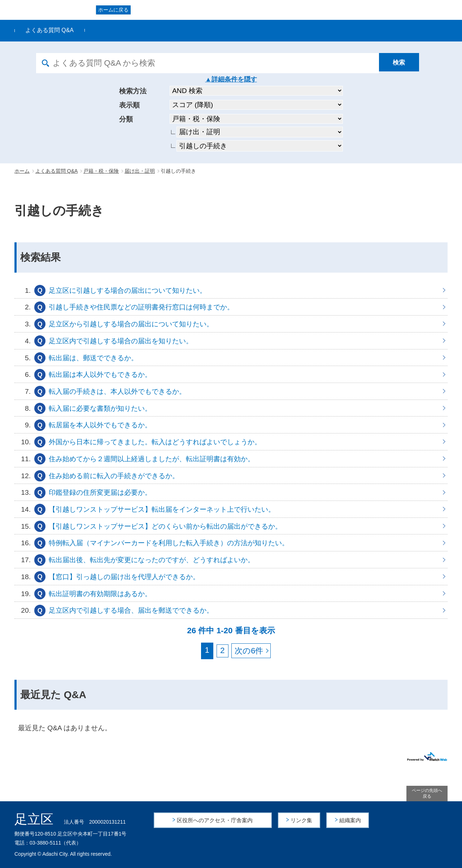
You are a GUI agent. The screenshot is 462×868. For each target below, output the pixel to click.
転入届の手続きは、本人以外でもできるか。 (231, 391)
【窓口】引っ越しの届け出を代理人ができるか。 (231, 577)
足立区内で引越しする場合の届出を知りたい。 (231, 341)
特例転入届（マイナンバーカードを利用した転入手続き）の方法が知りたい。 (231, 543)
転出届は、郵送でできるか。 (231, 358)
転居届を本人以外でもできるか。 (231, 425)
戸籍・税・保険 (101, 171)
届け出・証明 (140, 171)
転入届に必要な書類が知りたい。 (231, 408)
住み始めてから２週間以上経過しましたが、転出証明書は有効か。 (231, 459)
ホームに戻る (113, 10)
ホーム (22, 171)
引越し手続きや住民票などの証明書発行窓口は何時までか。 (231, 307)
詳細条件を (228, 79)
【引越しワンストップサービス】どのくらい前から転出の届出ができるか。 (231, 526)
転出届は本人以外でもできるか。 (231, 374)
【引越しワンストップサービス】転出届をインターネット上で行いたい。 (231, 509)
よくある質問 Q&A (49, 30)
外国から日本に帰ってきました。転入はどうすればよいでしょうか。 (231, 442)
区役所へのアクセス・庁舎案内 (215, 820)
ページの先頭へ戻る (427, 794)
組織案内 (350, 820)
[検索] (402, 63)
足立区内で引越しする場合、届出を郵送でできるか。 (231, 610)
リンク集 (302, 820)
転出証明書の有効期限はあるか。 (231, 594)
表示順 (129, 105)
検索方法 (133, 91)
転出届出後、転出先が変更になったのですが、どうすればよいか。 (231, 560)
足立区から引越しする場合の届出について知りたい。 (231, 324)
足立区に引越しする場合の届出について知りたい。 (231, 290)
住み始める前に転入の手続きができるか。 (231, 476)
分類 (126, 119)
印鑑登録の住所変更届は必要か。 (231, 492)
